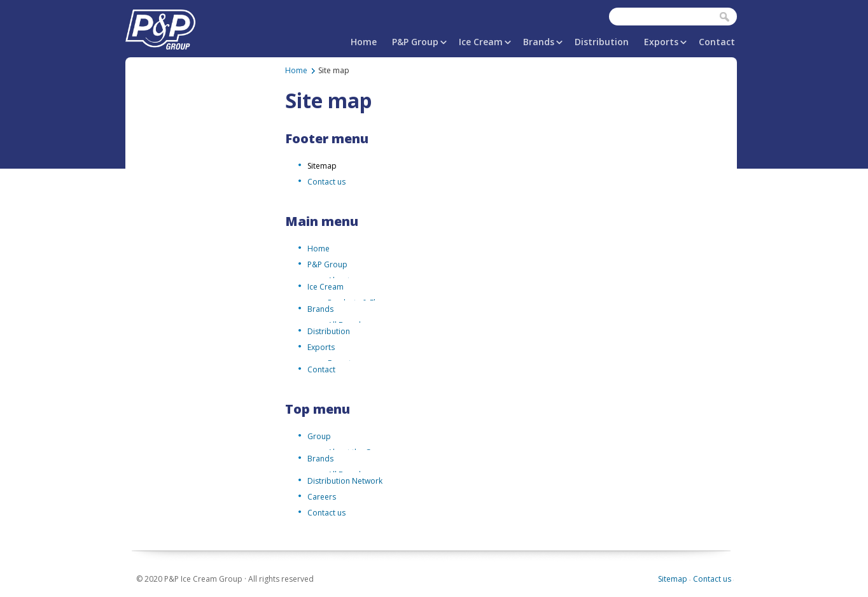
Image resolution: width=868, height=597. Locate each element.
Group (319, 436)
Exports (661, 42)
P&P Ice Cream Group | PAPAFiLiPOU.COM (160, 27)
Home (364, 42)
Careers (322, 497)
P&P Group (415, 42)
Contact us (326, 182)
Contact (717, 42)
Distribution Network (345, 481)
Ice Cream (481, 42)
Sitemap (322, 166)
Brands (539, 42)
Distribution (602, 42)
